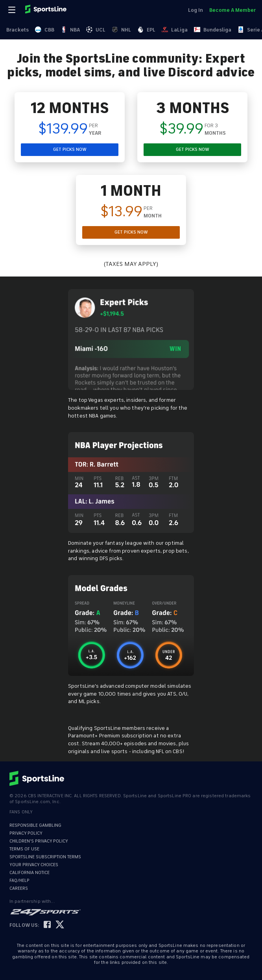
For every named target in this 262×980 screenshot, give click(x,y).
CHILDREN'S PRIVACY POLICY (39, 841)
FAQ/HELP (19, 881)
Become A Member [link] (232, 10)
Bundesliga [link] (213, 30)
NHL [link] (121, 30)
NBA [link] (70, 30)
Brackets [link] (18, 30)
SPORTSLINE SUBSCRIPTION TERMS (45, 857)
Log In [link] (196, 10)
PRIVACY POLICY (26, 833)
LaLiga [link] (175, 30)
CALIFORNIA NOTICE (30, 873)
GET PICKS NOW (70, 149)
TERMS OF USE (24, 849)
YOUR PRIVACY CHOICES (34, 865)
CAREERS (19, 888)
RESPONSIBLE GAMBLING (35, 825)
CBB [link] (45, 30)
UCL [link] (96, 30)
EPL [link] (146, 30)
